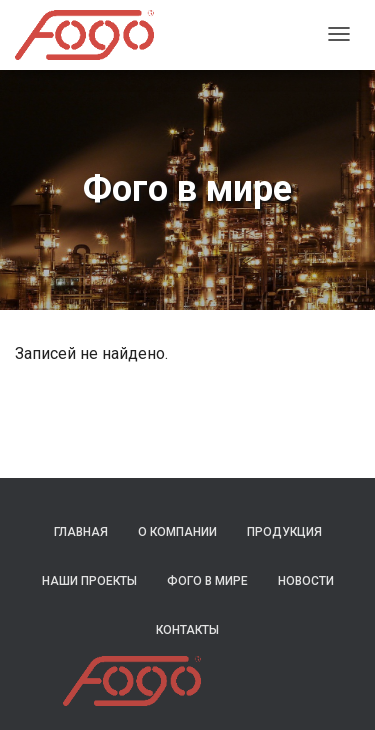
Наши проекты (89, 581)
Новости (306, 581)
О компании (177, 532)
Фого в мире (207, 581)
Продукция (284, 532)
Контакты (187, 630)
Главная (81, 532)
